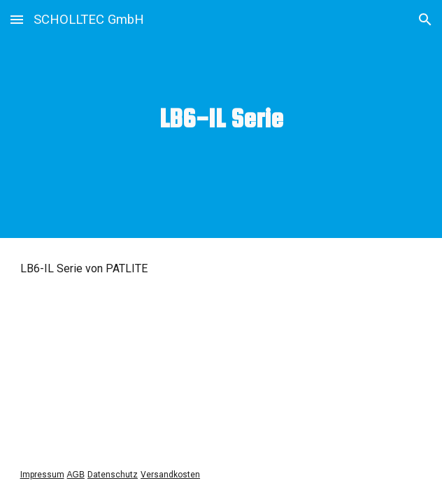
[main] (221, 119)
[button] (17, 19)
